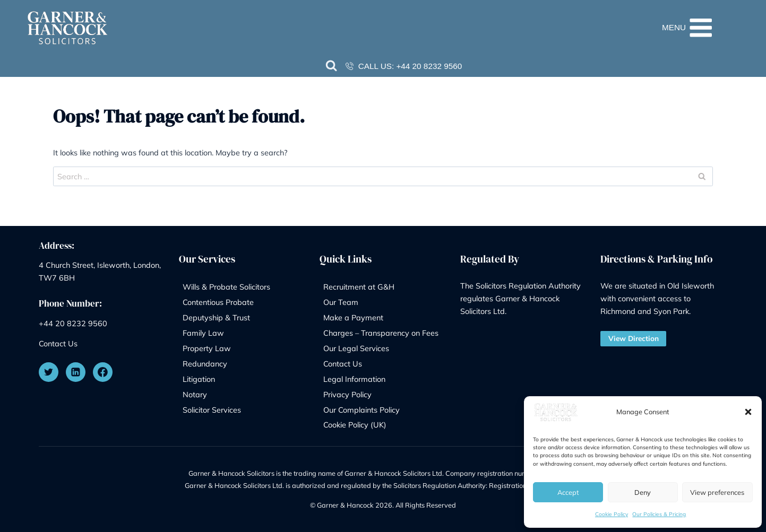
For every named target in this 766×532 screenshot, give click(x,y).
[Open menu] (706, 28)
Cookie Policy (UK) (355, 425)
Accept (568, 492)
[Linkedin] (76, 372)
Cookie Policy (612, 514)
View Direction (634, 338)
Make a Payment (353, 317)
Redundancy (205, 364)
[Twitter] (49, 372)
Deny (643, 492)
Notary (195, 394)
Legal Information (354, 379)
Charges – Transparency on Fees (381, 333)
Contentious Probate (218, 302)
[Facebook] (103, 372)
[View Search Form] (332, 66)
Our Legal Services (356, 348)
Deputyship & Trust (216, 317)
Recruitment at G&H (359, 287)
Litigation (199, 379)
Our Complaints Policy (362, 410)
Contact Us (58, 343)
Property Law (207, 348)
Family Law (203, 333)
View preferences (717, 492)
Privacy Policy (347, 394)
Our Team (341, 302)
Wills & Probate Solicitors (226, 287)
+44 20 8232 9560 (429, 66)
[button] (748, 412)
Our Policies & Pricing (659, 514)
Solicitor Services (212, 410)
